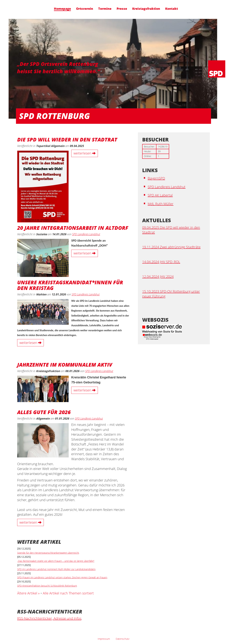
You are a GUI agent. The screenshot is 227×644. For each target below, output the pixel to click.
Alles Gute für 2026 (44, 412)
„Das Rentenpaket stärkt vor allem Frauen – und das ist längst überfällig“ (56, 561)
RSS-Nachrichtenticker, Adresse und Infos (49, 618)
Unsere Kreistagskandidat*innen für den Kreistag (70, 285)
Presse (122, 9)
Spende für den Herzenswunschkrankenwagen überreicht (48, 553)
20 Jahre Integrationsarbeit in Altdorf (73, 227)
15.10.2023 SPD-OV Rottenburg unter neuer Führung (171, 294)
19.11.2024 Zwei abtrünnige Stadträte (171, 247)
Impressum (104, 639)
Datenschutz (123, 639)
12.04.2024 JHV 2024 (158, 276)
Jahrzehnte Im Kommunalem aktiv (65, 364)
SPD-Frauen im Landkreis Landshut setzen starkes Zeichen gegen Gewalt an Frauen (62, 577)
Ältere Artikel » (28, 593)
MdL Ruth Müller (161, 204)
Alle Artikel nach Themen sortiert (68, 593)
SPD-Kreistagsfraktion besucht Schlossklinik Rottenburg (47, 586)
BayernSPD (156, 178)
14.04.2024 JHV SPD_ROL (161, 262)
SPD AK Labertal (160, 195)
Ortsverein (85, 9)
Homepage (62, 9)
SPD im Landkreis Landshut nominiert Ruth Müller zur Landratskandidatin (56, 569)
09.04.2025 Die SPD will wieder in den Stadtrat (171, 230)
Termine (105, 9)
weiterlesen (85, 153)
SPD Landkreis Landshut (86, 234)
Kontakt (172, 9)
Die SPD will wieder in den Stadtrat (67, 139)
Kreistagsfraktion (146, 9)
